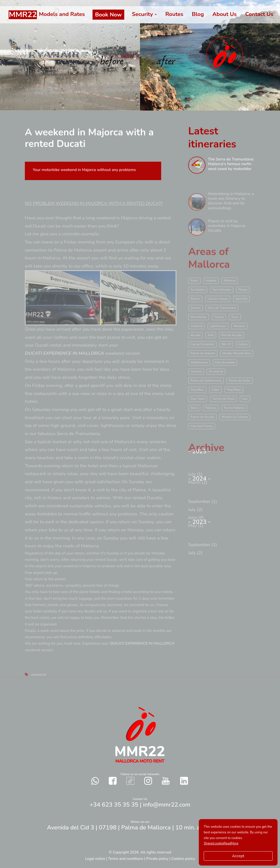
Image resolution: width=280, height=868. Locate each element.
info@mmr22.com (167, 805)
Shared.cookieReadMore (221, 843)
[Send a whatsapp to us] (95, 781)
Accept (238, 856)
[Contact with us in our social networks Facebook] (113, 781)
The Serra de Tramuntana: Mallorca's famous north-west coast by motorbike (231, 167)
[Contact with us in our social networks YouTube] (166, 781)
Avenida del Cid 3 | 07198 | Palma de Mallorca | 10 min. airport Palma (140, 827)
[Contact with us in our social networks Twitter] (184, 781)
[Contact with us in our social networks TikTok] (130, 781)
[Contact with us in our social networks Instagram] (148, 781)
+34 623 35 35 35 (114, 805)
